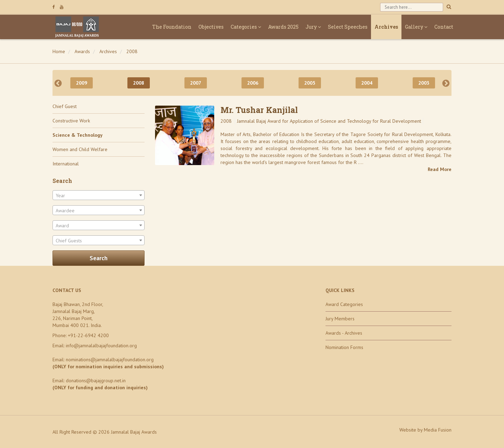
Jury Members (340, 319)
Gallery (416, 27)
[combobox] (99, 195)
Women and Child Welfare (80, 149)
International (66, 164)
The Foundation (172, 27)
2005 (310, 83)
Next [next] (446, 83)
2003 (424, 83)
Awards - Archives (344, 333)
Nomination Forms (344, 347)
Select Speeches (348, 27)
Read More (440, 169)
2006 (253, 83)
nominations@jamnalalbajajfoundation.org (110, 360)
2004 (367, 83)
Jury (313, 27)
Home (59, 51)
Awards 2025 (283, 27)
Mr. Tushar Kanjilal (259, 110)
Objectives (211, 27)
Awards (82, 51)
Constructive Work (71, 121)
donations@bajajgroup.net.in (96, 381)
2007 (196, 83)
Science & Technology (78, 135)
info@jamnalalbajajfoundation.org (101, 346)
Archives (386, 27)
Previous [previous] (58, 83)
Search (99, 258)
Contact (444, 27)
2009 (82, 83)
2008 (132, 51)
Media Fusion (438, 430)
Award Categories (344, 304)
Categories (246, 27)
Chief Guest (65, 106)
